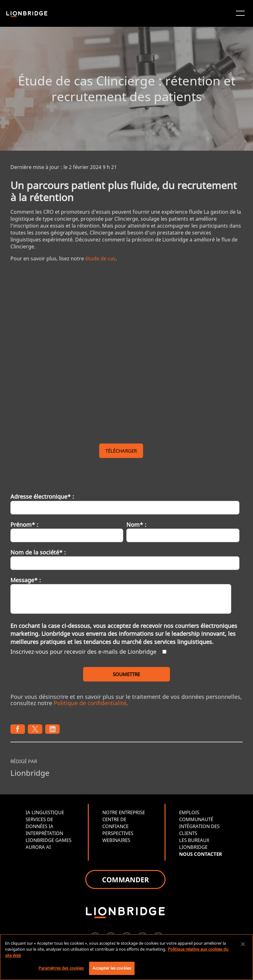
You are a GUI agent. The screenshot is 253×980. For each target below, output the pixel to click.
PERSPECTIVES (118, 833)
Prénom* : (24, 525)
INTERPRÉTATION (44, 833)
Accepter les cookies (112, 968)
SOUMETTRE (126, 674)
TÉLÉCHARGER (121, 451)
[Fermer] (243, 944)
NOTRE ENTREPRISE (124, 812)
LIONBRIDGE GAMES (48, 840)
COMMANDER (125, 879)
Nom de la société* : (38, 552)
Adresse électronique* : (42, 496)
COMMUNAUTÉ (196, 819)
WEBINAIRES (116, 840)
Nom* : (136, 525)
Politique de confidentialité (90, 703)
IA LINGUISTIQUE (45, 812)
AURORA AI (38, 847)
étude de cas (100, 258)
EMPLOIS (189, 812)
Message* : (26, 580)
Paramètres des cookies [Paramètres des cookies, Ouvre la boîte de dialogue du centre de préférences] (61, 968)
